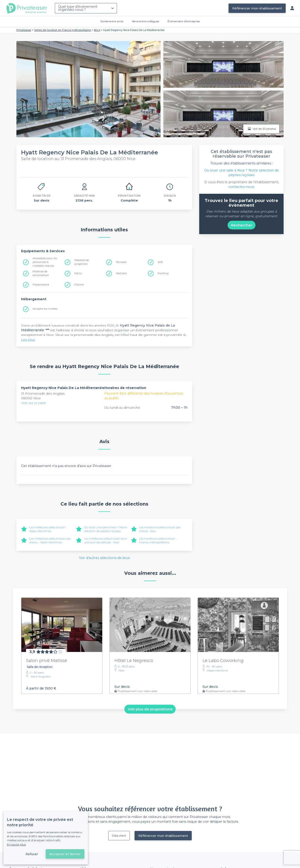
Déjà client (119, 836)
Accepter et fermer (65, 854)
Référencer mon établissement (257, 8)
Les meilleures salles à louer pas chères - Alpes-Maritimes (50, 540)
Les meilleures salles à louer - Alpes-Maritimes (48, 529)
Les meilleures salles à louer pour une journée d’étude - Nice (106, 540)
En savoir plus (16, 844)
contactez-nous (241, 187)
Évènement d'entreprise (184, 21)
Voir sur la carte (34, 403)
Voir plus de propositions (150, 709)
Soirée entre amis (112, 21)
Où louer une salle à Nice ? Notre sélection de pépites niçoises (106, 529)
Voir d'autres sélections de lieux (104, 558)
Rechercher (242, 225)
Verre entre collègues (145, 21)
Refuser (32, 854)
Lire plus (28, 339)
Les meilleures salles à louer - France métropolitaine (158, 540)
